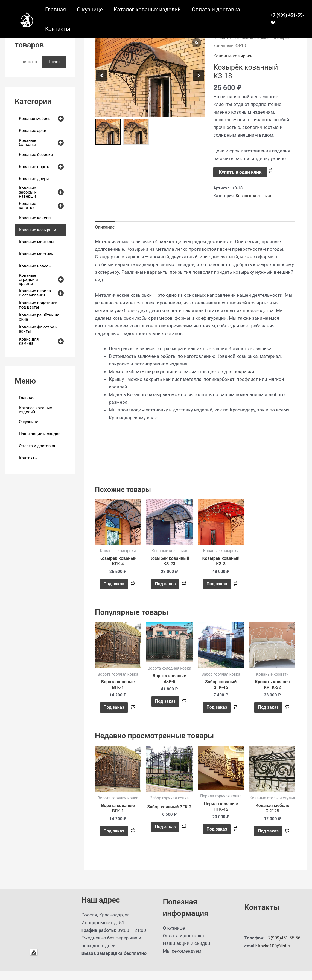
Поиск (54, 62)
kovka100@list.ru (276, 955)
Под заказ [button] (114, 587)
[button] (147, 111)
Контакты (58, 29)
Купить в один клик (240, 172)
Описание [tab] (105, 228)
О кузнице (90, 10)
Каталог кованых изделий (147, 10)
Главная (56, 10)
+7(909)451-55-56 (284, 947)
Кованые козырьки (234, 56)
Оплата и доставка (216, 10)
